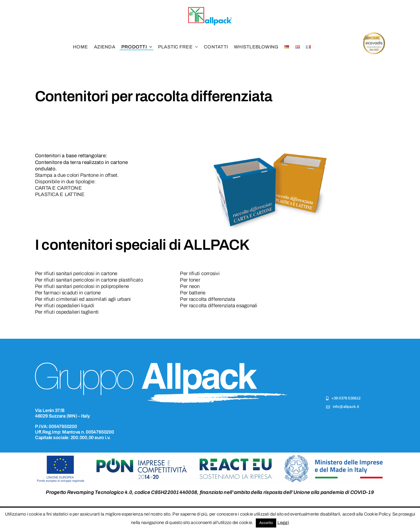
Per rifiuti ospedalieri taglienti (67, 312)
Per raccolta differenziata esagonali (219, 306)
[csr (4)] (374, 35)
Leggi (283, 523)
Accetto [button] (266, 523)
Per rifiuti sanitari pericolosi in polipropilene (82, 286)
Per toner (190, 280)
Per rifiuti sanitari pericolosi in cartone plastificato (89, 280)
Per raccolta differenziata (208, 299)
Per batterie (193, 293)
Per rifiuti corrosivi (200, 274)
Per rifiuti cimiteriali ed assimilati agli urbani (83, 299)
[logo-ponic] (210, 455)
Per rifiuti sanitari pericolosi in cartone (76, 274)
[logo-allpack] (210, 8)
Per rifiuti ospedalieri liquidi (65, 306)
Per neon (190, 286)
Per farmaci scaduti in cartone (68, 293)
